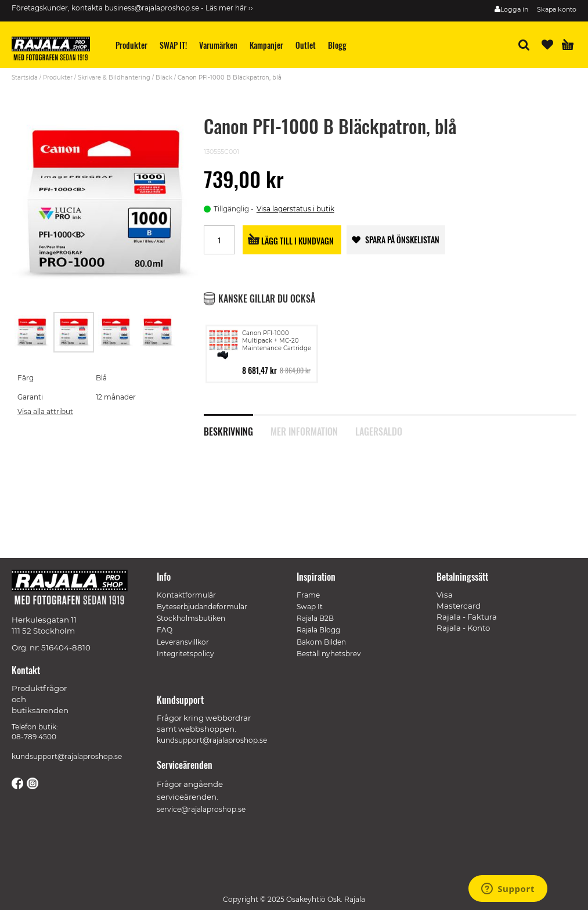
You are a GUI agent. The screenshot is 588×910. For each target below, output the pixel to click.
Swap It (310, 607)
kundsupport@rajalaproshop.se (67, 756)
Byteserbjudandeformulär (202, 607)
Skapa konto (557, 9)
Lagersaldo (379, 430)
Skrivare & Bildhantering (114, 78)
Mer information (304, 430)
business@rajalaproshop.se (152, 8)
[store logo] (55, 50)
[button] (33, 332)
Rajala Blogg (318, 630)
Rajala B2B (315, 618)
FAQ (165, 630)
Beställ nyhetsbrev (329, 654)
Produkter (58, 78)
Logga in (514, 9)
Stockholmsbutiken (191, 618)
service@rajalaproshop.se (201, 809)
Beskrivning (228, 430)
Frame (308, 595)
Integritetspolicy (185, 654)
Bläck (164, 78)
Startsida (25, 78)
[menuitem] (132, 45)
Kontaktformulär (186, 595)
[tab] (237, 425)
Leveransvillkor (183, 642)
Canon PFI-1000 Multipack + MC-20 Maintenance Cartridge (277, 341)
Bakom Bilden (321, 642)
